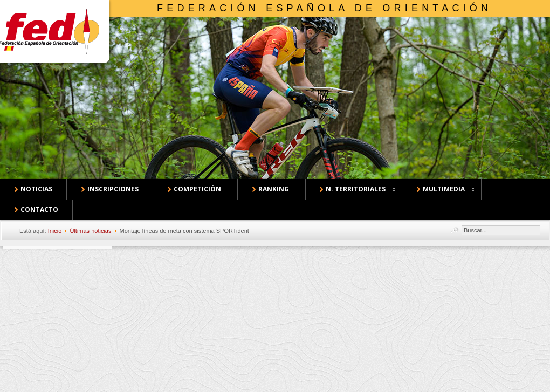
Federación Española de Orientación (324, 8)
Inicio (55, 231)
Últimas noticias (90, 231)
